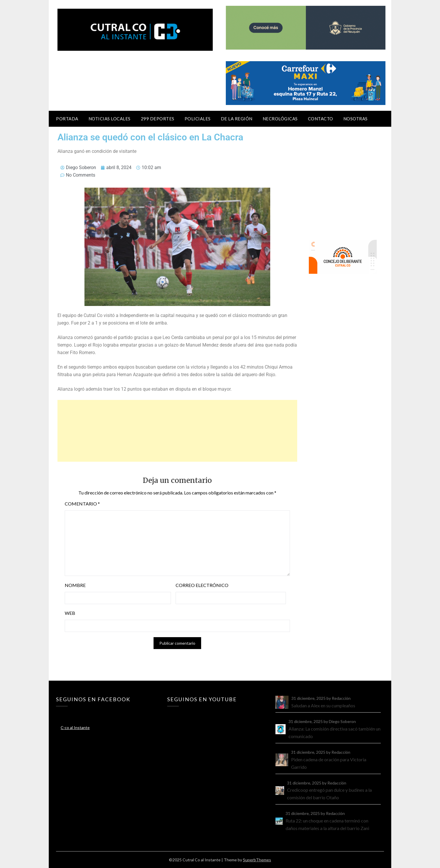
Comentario (82, 504)
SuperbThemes (257, 860)
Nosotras (356, 119)
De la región (237, 119)
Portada (67, 119)
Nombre (75, 585)
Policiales (198, 119)
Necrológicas (280, 119)
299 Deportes (158, 119)
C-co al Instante (75, 727)
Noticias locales (110, 119)
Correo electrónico (202, 585)
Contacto (321, 119)
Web (70, 613)
